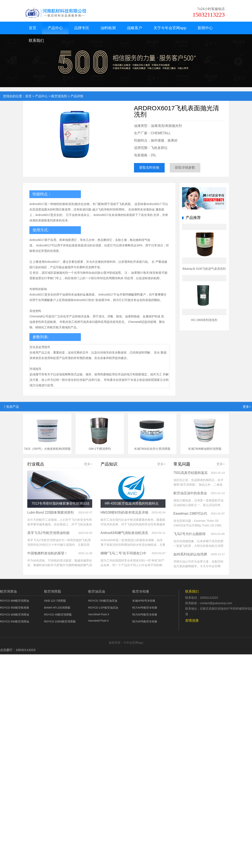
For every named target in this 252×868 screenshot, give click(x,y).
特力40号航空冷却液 (145, 608)
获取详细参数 (185, 168)
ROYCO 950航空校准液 (14, 608)
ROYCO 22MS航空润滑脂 (60, 621)
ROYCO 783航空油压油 (103, 601)
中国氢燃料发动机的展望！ (47, 553)
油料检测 (108, 28)
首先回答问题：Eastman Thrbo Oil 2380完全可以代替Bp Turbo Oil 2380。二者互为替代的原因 (199, 525)
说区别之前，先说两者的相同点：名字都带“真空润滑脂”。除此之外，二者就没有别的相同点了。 (198, 485)
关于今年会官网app (170, 28)
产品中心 (55, 28)
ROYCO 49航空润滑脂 (58, 615)
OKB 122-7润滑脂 (55, 601)
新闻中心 (205, 28)
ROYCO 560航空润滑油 (14, 621)
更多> (247, 407)
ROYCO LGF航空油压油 (103, 608)
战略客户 (135, 28)
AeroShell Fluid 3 (99, 614)
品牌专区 (82, 28)
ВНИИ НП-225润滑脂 (57, 608)
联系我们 (36, 41)
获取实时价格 (149, 168)
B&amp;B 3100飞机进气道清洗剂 (204, 269)
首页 (33, 28)
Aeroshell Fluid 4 (98, 621)
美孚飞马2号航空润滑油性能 (48, 533)
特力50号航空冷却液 (145, 615)
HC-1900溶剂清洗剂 (204, 320)
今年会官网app (10, 2)
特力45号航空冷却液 (145, 621)
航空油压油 (97, 591)
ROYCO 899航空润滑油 (14, 601)
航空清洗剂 (59, 96)
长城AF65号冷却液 (144, 601)
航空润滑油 (8, 591)
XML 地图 (126, 658)
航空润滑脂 (52, 591)
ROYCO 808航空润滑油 (14, 615)
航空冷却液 (141, 591)
